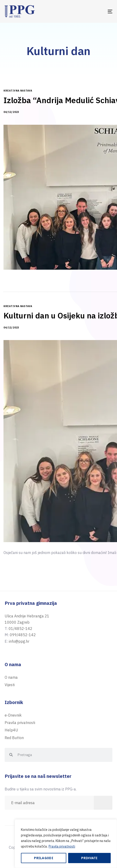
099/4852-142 (23, 635)
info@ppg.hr (19, 641)
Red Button (14, 738)
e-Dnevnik (13, 715)
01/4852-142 (20, 629)
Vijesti (10, 685)
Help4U (11, 730)
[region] (66, 844)
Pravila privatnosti (62, 846)
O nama (11, 677)
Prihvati (89, 858)
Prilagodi (44, 858)
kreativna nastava (18, 91)
